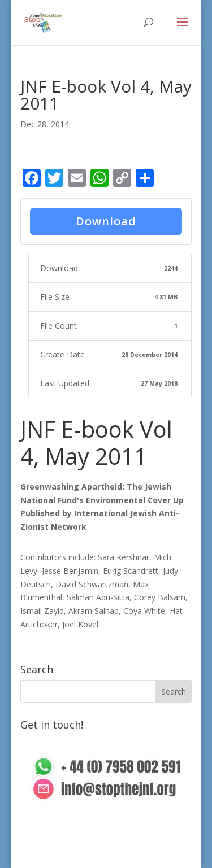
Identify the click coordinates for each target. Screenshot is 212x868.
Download (106, 221)
